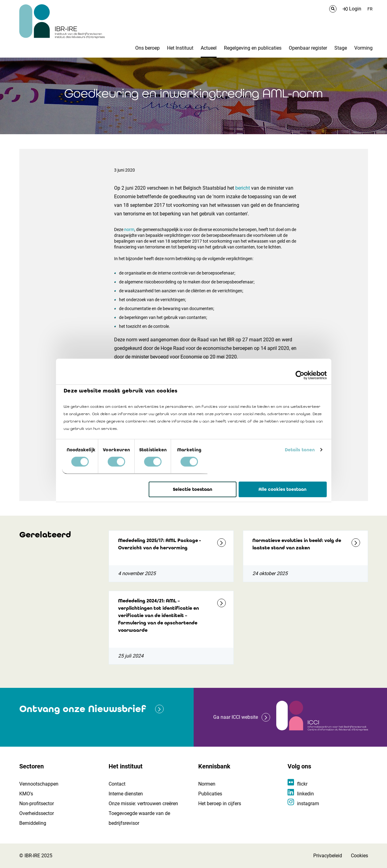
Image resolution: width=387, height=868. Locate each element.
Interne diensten (126, 794)
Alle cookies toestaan (283, 489)
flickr (302, 784)
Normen (207, 784)
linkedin (305, 794)
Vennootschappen (39, 784)
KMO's (26, 794)
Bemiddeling (33, 823)
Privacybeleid (328, 856)
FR (370, 9)
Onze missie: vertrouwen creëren (143, 804)
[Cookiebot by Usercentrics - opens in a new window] (300, 375)
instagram (308, 804)
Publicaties (210, 794)
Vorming (363, 48)
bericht (243, 188)
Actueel (209, 48)
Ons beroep (147, 48)
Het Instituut (180, 48)
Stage (341, 48)
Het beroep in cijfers (220, 804)
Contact (117, 784)
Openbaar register (308, 48)
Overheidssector (37, 813)
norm (129, 229)
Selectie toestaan (193, 489)
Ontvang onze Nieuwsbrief (83, 709)
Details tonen (300, 450)
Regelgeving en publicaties (253, 48)
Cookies (359, 856)
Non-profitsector (37, 804)
